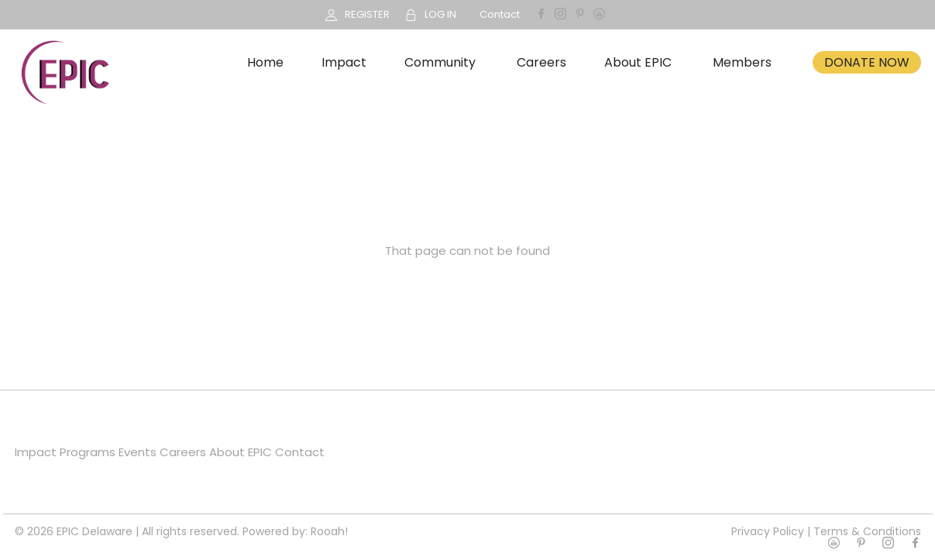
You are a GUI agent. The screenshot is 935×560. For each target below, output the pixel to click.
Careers (541, 62)
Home (265, 62)
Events (137, 452)
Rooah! (329, 531)
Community (440, 62)
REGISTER (367, 14)
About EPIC (638, 62)
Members (742, 62)
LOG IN (440, 14)
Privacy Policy (768, 531)
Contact (500, 14)
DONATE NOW (867, 62)
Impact (344, 62)
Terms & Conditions (867, 531)
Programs (88, 452)
